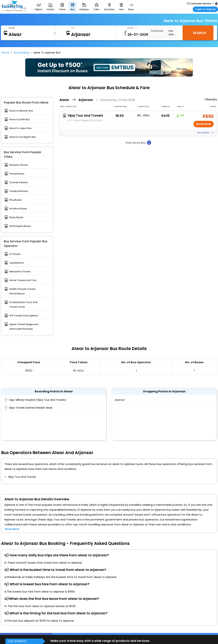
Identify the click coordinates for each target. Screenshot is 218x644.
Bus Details (206, 133)
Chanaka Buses (19, 182)
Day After (171, 33)
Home (5, 53)
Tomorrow (157, 31)
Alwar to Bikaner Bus (21, 111)
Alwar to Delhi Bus (20, 119)
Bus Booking (21, 53)
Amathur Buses (18, 209)
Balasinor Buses (19, 165)
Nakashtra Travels (20, 272)
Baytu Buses (16, 217)
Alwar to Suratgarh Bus (23, 137)
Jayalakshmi (17, 263)
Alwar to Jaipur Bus (20, 128)
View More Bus (138, 143)
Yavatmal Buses (19, 191)
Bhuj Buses (16, 200)
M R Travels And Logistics (24, 316)
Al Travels (15, 254)
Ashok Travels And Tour (23, 280)
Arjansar (120, 400)
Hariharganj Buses (20, 226)
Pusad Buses (17, 174)
